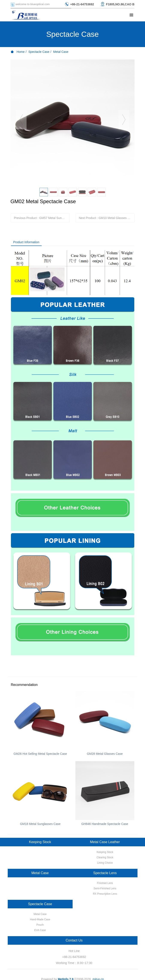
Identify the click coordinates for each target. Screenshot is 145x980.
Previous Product (42, 218)
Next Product (107, 218)
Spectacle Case (39, 52)
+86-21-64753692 (74, 957)
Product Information (26, 242)
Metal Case (61, 52)
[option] (73, 121)
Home (18, 52)
